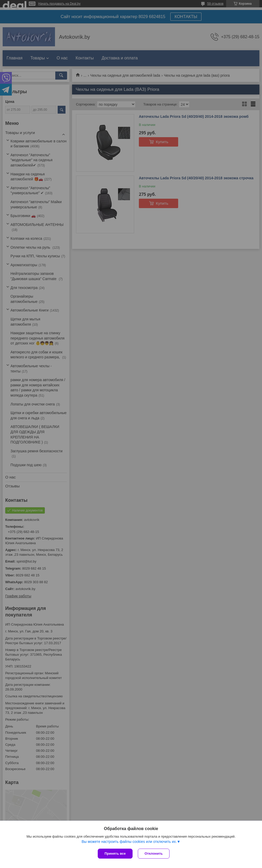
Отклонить (154, 853)
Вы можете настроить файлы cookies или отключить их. (129, 842)
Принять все (115, 853)
